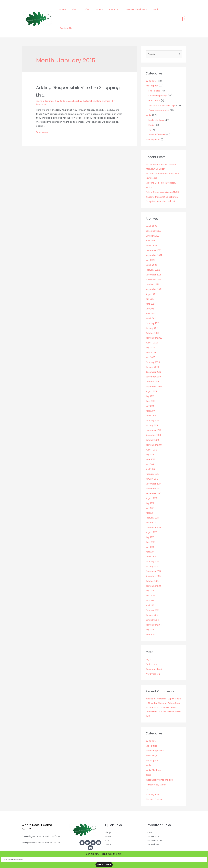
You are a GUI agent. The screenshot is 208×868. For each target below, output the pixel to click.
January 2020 (153, 354)
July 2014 (150, 616)
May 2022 (150, 247)
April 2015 (150, 592)
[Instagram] (99, 830)
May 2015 (150, 587)
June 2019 (151, 388)
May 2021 (150, 296)
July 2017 (150, 490)
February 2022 (153, 257)
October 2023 (153, 223)
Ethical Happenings (159, 78)
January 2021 (152, 315)
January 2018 (152, 466)
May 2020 (151, 344)
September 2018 (154, 432)
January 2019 (152, 412)
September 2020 (155, 325)
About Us (116, 10)
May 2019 (150, 393)
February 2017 (153, 505)
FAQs (149, 819)
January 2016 (152, 553)
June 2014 (151, 621)
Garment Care (155, 827)
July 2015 (150, 577)
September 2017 (154, 480)
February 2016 (153, 548)
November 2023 (154, 218)
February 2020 (153, 349)
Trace (101, 10)
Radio (152, 112)
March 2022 (152, 252)
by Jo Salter (65, 83)
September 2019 (154, 373)
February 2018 (153, 461)
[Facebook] (82, 830)
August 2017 (152, 485)
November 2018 (154, 422)
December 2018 (154, 417)
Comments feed (155, 656)
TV (150, 117)
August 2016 (152, 519)
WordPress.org (153, 661)
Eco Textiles (155, 73)
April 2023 (151, 227)
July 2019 (150, 383)
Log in (149, 646)
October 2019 (153, 368)
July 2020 (150, 334)
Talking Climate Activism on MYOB (164, 179)
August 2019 (152, 378)
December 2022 (154, 237)
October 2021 (153, 271)
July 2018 (150, 441)
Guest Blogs (155, 83)
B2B (92, 10)
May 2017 (150, 495)
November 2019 (154, 364)
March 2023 (152, 232)
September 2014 (154, 612)
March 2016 (151, 543)
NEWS (108, 823)
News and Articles (136, 10)
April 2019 (150, 398)
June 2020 (151, 339)
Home (71, 10)
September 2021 (154, 276)
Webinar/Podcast (158, 122)
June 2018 (151, 446)
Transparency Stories (160, 97)
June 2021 (151, 291)
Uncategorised (154, 126)
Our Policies (153, 831)
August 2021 (152, 281)
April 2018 (150, 456)
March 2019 (151, 402)
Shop (81, 10)
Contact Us (171, 10)
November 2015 (154, 563)
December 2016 (154, 514)
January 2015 (152, 602)
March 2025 (152, 213)
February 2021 (153, 310)
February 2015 (153, 597)
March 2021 (151, 305)
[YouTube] (93, 830)
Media (155, 10)
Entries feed (152, 651)
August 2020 (152, 330)
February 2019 (153, 407)
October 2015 (153, 568)
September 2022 (154, 242)
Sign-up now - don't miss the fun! (77, 865)
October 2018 (153, 427)
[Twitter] (88, 830)
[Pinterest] (90, 835)
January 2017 (152, 509)
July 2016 (150, 524)
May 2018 (150, 451)
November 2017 (154, 475)
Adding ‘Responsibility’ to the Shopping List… (77, 73)
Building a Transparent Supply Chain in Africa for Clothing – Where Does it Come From (161, 690)
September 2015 (154, 573)
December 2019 (154, 359)
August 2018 (152, 437)
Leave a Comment (46, 83)
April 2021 (150, 300)
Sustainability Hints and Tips (102, 83)
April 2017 (150, 500)
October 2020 (153, 320)
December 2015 (154, 558)
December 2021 (154, 262)
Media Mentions (157, 107)
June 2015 (151, 582)
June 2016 (151, 529)
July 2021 (150, 286)
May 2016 (150, 534)
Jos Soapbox (79, 83)
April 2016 (150, 539)
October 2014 (153, 607)
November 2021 (154, 266)
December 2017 (154, 471)
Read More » (43, 114)
